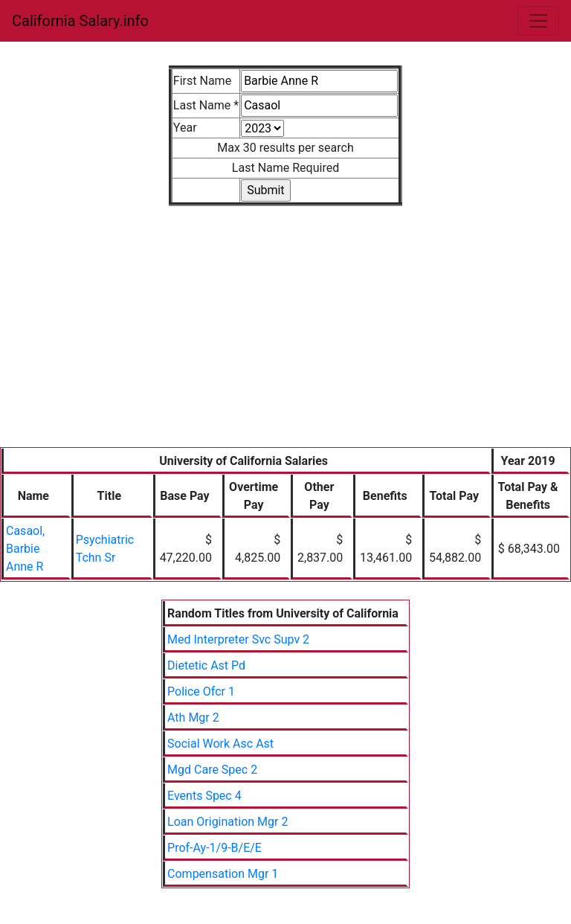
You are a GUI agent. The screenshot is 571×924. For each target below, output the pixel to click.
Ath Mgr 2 (193, 718)
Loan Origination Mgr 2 (228, 822)
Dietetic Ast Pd (206, 665)
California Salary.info (80, 21)
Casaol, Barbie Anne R (25, 549)
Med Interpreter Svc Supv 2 (238, 639)
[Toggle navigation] (538, 21)
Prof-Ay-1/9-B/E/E (214, 848)
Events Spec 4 (204, 796)
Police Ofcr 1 (201, 692)
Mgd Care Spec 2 (212, 770)
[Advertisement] (285, 336)
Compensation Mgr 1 (223, 874)
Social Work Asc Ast (220, 744)
